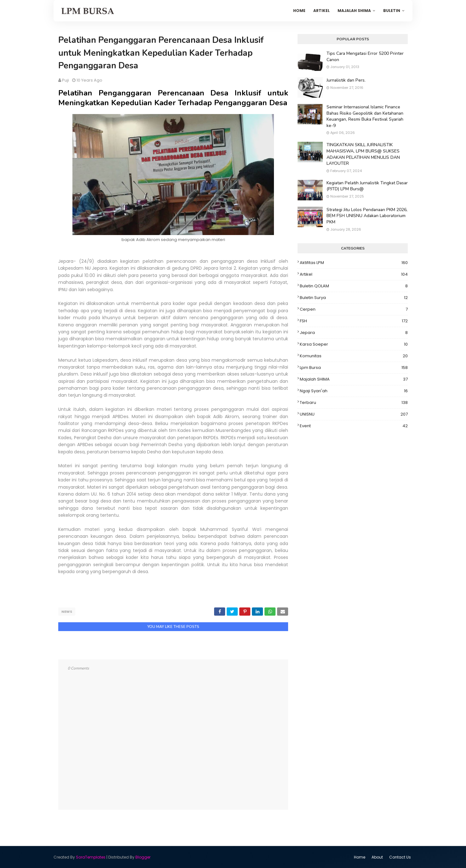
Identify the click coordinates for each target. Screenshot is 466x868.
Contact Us (400, 857)
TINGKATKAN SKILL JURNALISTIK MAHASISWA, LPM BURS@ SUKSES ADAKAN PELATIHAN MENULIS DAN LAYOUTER (363, 154)
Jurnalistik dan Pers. (346, 80)
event (354, 426)
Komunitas (354, 356)
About (377, 857)
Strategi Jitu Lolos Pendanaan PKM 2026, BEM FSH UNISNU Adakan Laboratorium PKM (367, 216)
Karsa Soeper (354, 344)
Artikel (354, 274)
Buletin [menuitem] (392, 11)
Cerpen (354, 309)
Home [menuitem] (299, 11)
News (67, 612)
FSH (354, 321)
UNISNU (354, 414)
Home (360, 857)
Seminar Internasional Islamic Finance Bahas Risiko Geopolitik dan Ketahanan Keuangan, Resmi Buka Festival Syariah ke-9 (365, 116)
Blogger (143, 857)
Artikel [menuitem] (321, 11)
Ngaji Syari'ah (354, 391)
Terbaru (354, 403)
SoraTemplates (91, 857)
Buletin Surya (354, 298)
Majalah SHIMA (354, 379)
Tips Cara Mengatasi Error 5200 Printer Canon (365, 57)
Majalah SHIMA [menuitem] (354, 11)
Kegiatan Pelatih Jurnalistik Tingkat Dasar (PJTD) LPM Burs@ (367, 186)
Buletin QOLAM (354, 286)
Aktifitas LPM (354, 263)
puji (65, 80)
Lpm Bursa (354, 368)
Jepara (354, 333)
